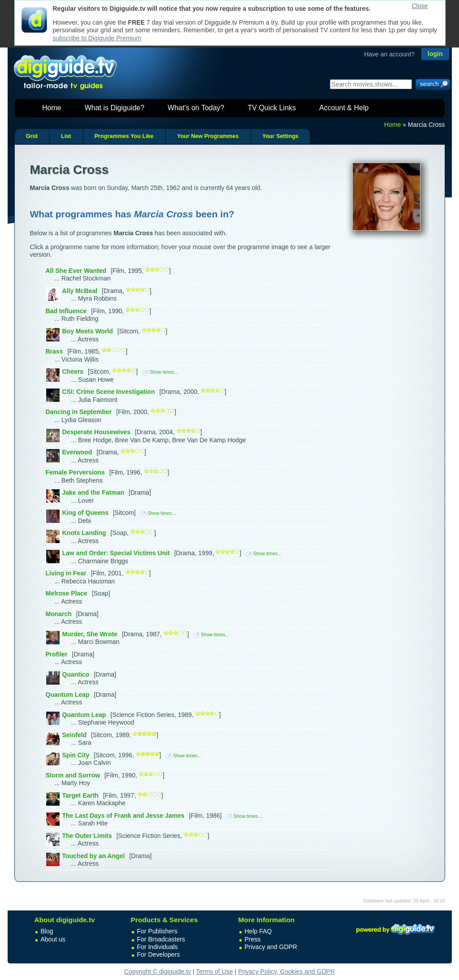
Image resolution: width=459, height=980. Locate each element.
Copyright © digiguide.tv (158, 971)
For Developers (159, 954)
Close (420, 6)
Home (52, 108)
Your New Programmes (208, 136)
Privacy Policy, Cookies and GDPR (286, 971)
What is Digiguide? (115, 108)
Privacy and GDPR (271, 947)
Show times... (160, 372)
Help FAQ (258, 931)
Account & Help (344, 108)
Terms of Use (214, 971)
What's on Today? (196, 108)
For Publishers (157, 931)
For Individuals (158, 947)
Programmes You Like (124, 136)
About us (53, 939)
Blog (47, 931)
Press (253, 939)
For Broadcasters (161, 939)
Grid (32, 136)
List (66, 136)
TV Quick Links (272, 108)
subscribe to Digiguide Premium (97, 38)
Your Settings (280, 136)
